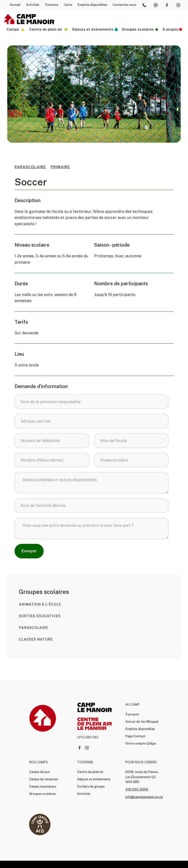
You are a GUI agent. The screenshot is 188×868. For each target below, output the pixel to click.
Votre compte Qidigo (141, 743)
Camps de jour (40, 772)
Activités (33, 5)
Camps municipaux (43, 786)
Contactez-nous (124, 5)
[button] (15, 30)
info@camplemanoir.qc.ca (144, 797)
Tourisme (51, 5)
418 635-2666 (137, 789)
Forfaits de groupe (91, 786)
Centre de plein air (90, 772)
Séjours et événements (94, 779)
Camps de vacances (44, 779)
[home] (29, 19)
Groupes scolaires (42, 794)
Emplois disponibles (92, 5)
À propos (132, 714)
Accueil (15, 5)
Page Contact (135, 736)
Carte (68, 5)
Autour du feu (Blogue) (142, 722)
